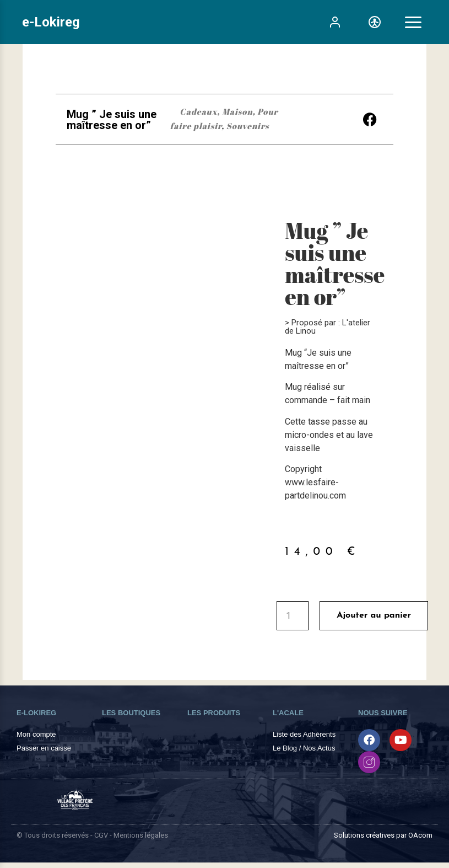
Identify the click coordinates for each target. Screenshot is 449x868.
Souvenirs (248, 126)
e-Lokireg (51, 22)
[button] (370, 119)
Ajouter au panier (374, 615)
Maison (237, 111)
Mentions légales (141, 835)
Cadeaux (198, 111)
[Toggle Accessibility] (375, 22)
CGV (101, 835)
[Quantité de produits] (293, 616)
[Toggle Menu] (413, 22)
